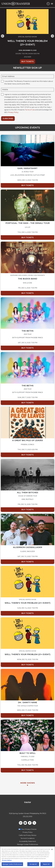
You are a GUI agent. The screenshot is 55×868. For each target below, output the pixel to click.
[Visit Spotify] (25, 823)
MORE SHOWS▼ (28, 784)
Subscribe (8, 119)
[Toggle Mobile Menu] (52, 4)
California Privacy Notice (28, 835)
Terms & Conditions (27, 838)
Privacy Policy (13, 112)
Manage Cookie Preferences (27, 844)
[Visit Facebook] (30, 823)
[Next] (52, 36)
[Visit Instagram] (21, 823)
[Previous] (3, 36)
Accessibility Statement (28, 841)
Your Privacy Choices (29, 829)
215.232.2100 (28, 816)
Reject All (46, 865)
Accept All (33, 865)
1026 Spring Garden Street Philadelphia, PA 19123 (27, 813)
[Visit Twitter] (34, 823)
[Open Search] (48, 4)
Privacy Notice (7, 861)
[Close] (52, 850)
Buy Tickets (27, 62)
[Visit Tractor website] (28, 802)
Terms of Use (30, 110)
